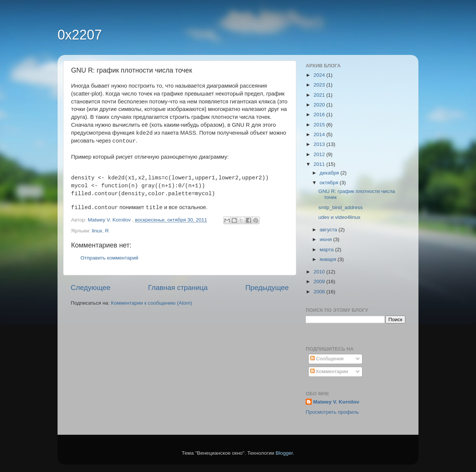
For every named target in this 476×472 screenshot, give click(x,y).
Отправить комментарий (109, 258)
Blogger (284, 453)
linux (97, 231)
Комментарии (329, 371)
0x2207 (80, 35)
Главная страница (178, 288)
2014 (320, 134)
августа (329, 230)
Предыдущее (267, 288)
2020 (320, 105)
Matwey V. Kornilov (336, 402)
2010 (320, 272)
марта (327, 250)
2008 (320, 292)
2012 (320, 154)
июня (326, 239)
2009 (320, 282)
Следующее (91, 288)
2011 (320, 164)
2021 (320, 95)
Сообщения (327, 359)
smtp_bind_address (341, 207)
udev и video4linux (340, 217)
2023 (320, 85)
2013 (320, 144)
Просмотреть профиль (332, 412)
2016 (320, 115)
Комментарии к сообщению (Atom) (152, 303)
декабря (330, 173)
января (329, 259)
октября (330, 183)
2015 (320, 125)
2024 (320, 75)
